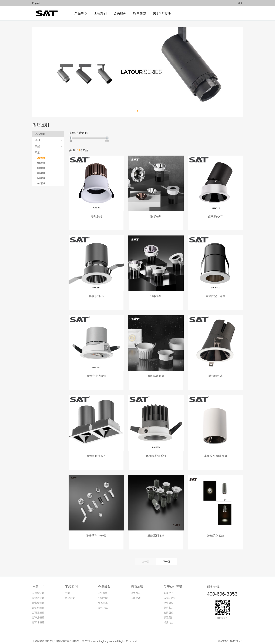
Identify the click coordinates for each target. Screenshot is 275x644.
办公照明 (42, 183)
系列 (38, 140)
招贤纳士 (169, 618)
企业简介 (169, 598)
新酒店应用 (38, 593)
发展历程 (169, 608)
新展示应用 (38, 608)
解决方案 (70, 593)
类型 (38, 146)
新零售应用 (38, 618)
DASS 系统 (170, 593)
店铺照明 (42, 168)
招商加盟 (137, 582)
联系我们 (169, 613)
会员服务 (104, 582)
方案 (68, 588)
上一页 (146, 557)
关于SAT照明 (173, 582)
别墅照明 (42, 178)
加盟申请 (136, 593)
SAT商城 (103, 588)
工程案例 (71, 582)
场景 (38, 152)
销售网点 (136, 588)
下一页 (166, 557)
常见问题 (103, 598)
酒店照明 (42, 158)
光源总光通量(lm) (79, 133)
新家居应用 (38, 613)
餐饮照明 (42, 163)
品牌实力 (169, 603)
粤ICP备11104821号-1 (230, 637)
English (36, 3)
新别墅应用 (38, 588)
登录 (240, 3)
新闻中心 (169, 588)
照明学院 (103, 593)
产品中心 (39, 582)
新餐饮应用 (38, 598)
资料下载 (103, 603)
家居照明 (42, 173)
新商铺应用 (38, 603)
